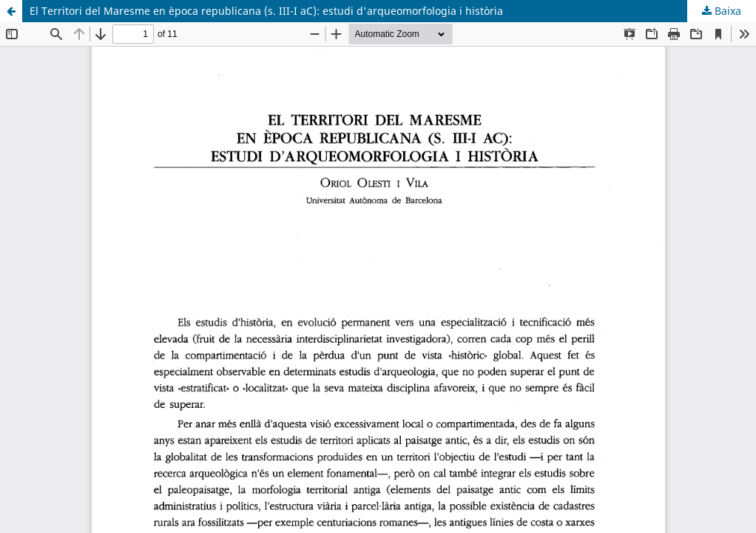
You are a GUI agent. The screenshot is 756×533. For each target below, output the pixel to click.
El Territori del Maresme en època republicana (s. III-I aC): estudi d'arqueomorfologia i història (266, 11)
